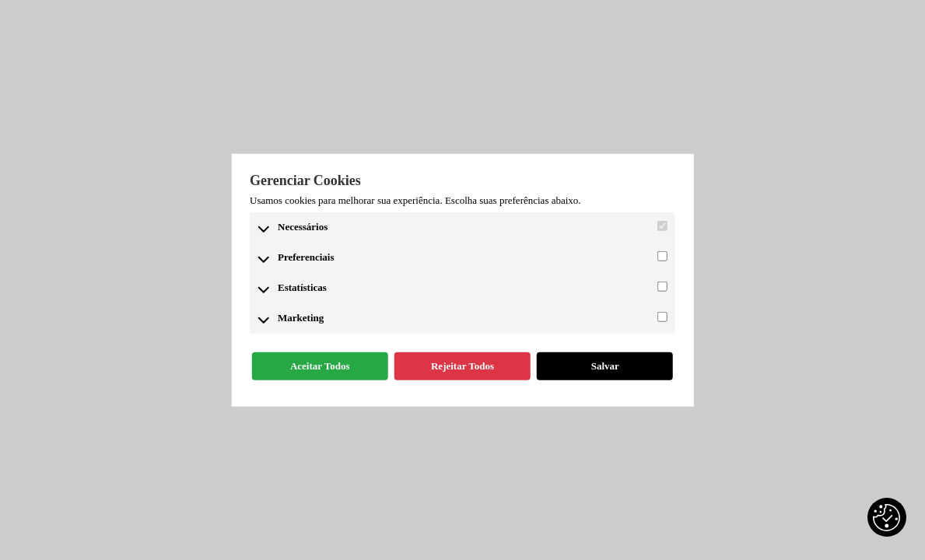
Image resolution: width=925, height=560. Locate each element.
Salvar (605, 366)
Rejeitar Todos (462, 366)
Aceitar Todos (320, 366)
